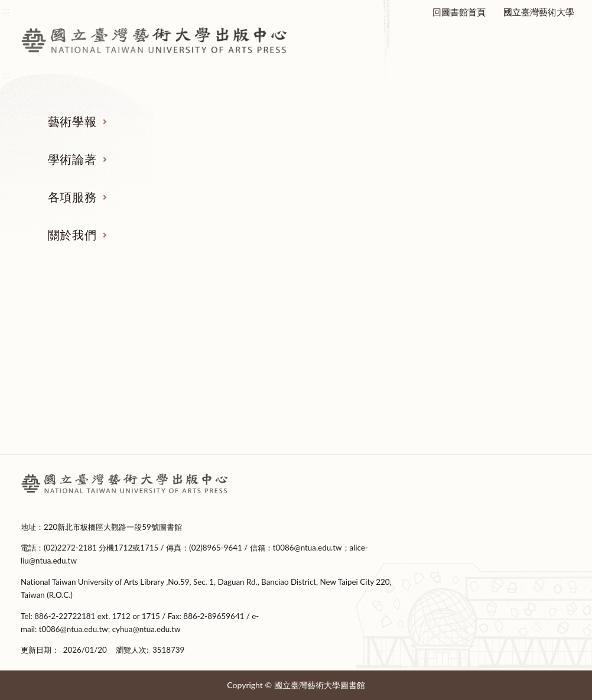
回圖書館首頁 (459, 12)
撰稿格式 (81, 411)
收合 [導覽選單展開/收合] (562, 283)
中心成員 (512, 389)
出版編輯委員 (512, 411)
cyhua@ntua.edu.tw (147, 629)
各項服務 (72, 197)
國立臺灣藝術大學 (539, 12)
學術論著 (72, 159)
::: (6, 474)
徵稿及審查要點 (81, 344)
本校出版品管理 (368, 344)
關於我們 (72, 235)
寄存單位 (368, 389)
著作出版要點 (225, 344)
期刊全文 (81, 433)
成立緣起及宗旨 (511, 344)
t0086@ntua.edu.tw (308, 548)
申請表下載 (368, 411)
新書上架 (225, 389)
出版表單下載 (225, 366)
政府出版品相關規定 (368, 366)
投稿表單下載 (81, 389)
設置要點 (512, 366)
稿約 (81, 366)
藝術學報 (72, 121)
